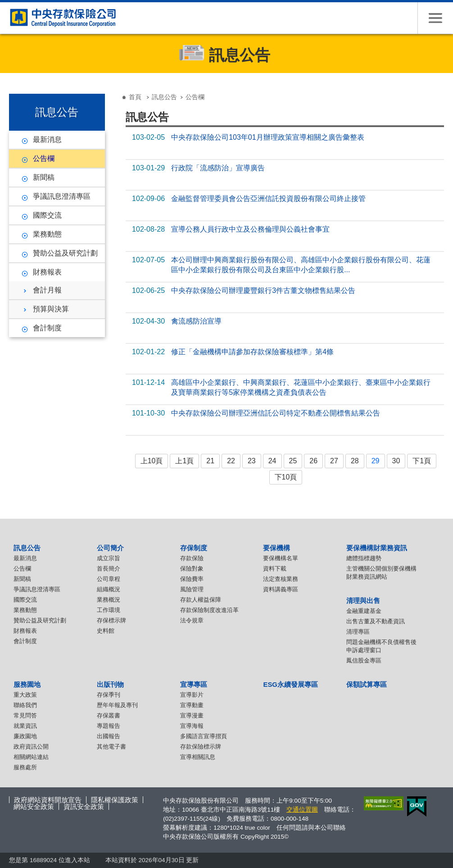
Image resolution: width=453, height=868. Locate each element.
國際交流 (47, 215)
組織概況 (109, 589)
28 (355, 461)
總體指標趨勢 (364, 558)
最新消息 (47, 139)
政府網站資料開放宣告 (48, 800)
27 (334, 461)
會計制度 (47, 328)
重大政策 (25, 695)
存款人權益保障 (201, 600)
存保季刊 (109, 695)
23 (252, 461)
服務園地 (27, 684)
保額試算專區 (367, 684)
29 (376, 461)
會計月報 (47, 290)
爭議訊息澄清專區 (62, 196)
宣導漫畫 (192, 715)
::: (12, 90)
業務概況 (109, 600)
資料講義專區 (281, 589)
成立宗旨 (109, 558)
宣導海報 (192, 726)
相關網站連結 (31, 757)
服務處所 (25, 767)
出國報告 (109, 736)
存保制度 (194, 548)
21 (210, 461)
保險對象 (192, 569)
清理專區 (358, 632)
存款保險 (192, 558)
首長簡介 (109, 569)
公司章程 (109, 579)
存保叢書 (109, 715)
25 (293, 461)
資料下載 (275, 569)
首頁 (135, 97)
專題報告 (109, 726)
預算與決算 (51, 309)
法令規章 (192, 620)
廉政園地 (25, 736)
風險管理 (192, 589)
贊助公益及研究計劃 (65, 253)
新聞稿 (44, 177)
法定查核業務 (281, 579)
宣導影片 (192, 695)
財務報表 (47, 272)
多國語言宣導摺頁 (204, 736)
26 (313, 461)
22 (231, 461)
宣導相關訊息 (198, 757)
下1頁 (422, 461)
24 (272, 461)
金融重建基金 (364, 611)
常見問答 (25, 715)
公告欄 (44, 158)
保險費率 (192, 579)
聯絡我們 (25, 705)
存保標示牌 (111, 620)
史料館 (106, 631)
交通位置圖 (302, 810)
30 (396, 461)
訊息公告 (164, 97)
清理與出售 (363, 601)
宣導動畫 (192, 705)
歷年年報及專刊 (117, 705)
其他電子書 (111, 747)
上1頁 (184, 461)
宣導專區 (194, 684)
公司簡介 (110, 548)
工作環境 (109, 610)
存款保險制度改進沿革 (209, 610)
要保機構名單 (281, 558)
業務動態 (47, 234)
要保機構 (276, 548)
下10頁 (286, 477)
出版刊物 (110, 684)
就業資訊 (25, 726)
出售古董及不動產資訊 (376, 621)
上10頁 (152, 461)
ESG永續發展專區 (290, 684)
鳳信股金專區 (364, 660)
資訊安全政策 (84, 806)
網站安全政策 (34, 806)
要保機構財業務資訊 (377, 548)
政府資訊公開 (31, 747)
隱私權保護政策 (115, 800)
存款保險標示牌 (201, 747)
